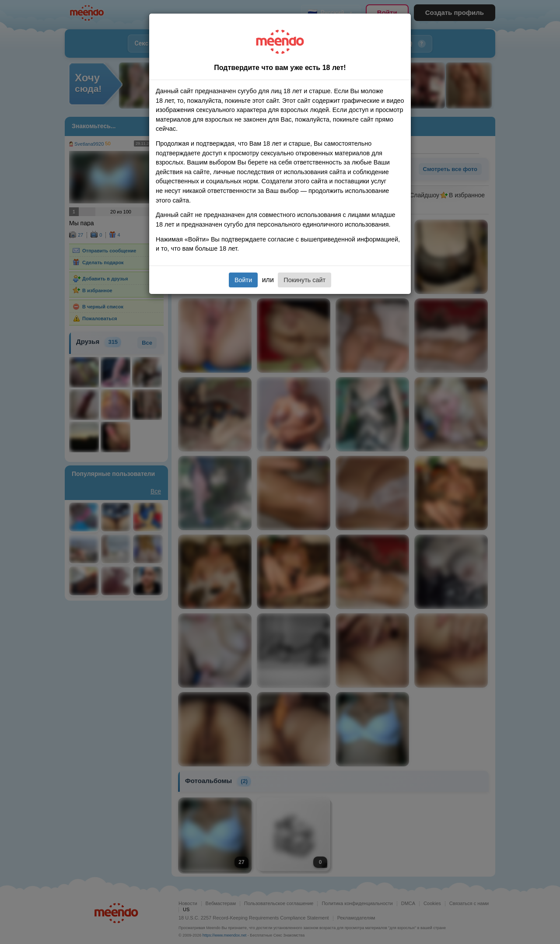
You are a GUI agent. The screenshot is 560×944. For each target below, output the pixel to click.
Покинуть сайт (304, 280)
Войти (243, 280)
